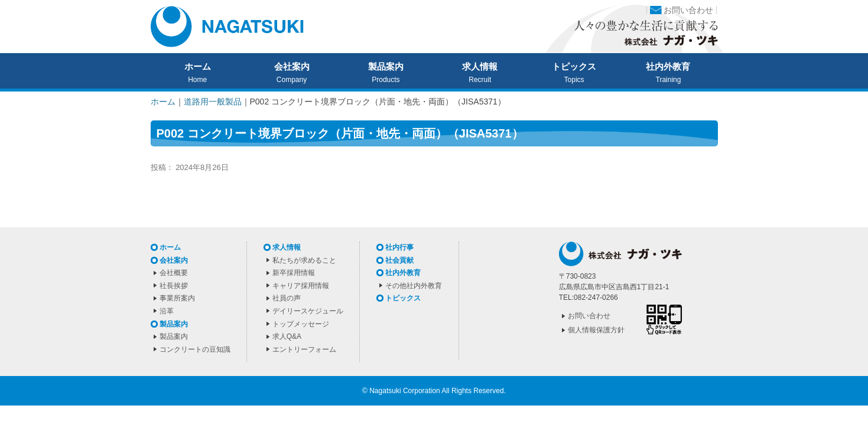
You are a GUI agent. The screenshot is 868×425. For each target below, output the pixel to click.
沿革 (167, 311)
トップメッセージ (301, 324)
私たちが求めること (304, 260)
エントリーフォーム (304, 349)
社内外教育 (668, 67)
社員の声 (287, 298)
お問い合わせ (688, 10)
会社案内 (292, 67)
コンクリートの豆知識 (195, 349)
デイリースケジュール (308, 311)
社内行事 (399, 247)
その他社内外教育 (414, 286)
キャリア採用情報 (301, 286)
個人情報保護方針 (596, 330)
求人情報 (480, 67)
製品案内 (386, 67)
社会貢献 (399, 260)
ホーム (198, 67)
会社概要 (174, 273)
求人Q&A (287, 336)
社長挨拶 (174, 286)
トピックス (574, 67)
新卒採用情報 (294, 273)
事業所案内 (177, 298)
